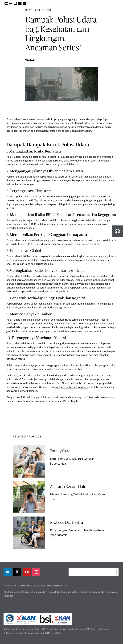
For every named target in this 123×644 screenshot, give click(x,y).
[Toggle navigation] (117, 4)
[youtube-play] (27, 572)
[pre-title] (38, 10)
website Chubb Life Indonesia (72, 387)
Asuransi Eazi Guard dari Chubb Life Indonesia (72, 383)
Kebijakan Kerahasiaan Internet (32, 585)
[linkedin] (8, 572)
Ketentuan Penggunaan (57, 585)
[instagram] (36, 572)
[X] (17, 572)
